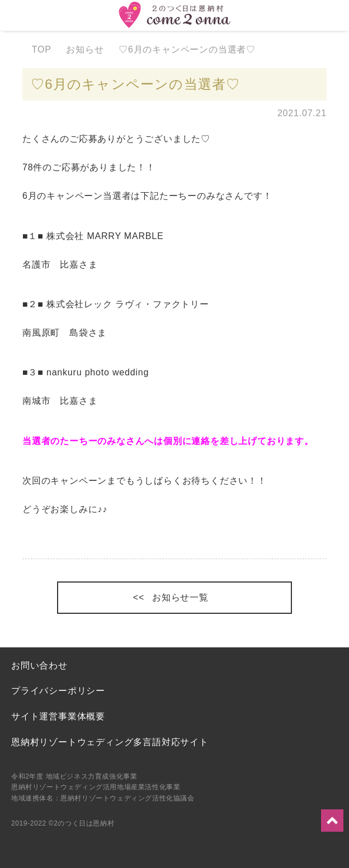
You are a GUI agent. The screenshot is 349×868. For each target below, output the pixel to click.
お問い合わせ (39, 666)
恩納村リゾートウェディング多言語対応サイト (110, 742)
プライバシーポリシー (58, 691)
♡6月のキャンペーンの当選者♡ (193, 49)
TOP (47, 49)
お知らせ (90, 49)
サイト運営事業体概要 (58, 716)
